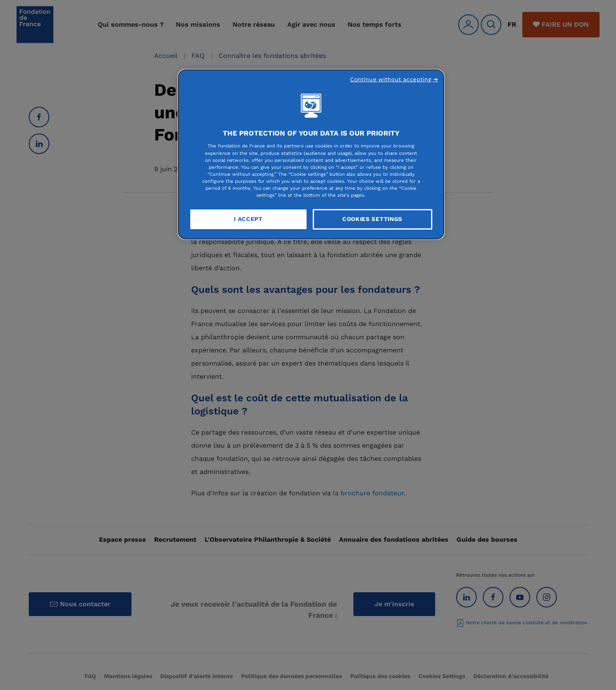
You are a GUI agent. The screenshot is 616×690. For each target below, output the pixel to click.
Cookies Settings (372, 219)
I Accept (248, 219)
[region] (311, 154)
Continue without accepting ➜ (394, 79)
